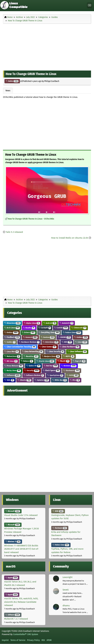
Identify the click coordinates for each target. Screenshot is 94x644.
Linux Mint (12, 352)
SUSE (73, 375)
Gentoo (48, 337)
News (8, 91)
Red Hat (51, 366)
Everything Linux (49, 332)
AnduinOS (67, 323)
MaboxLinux (12, 356)
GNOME (64, 337)
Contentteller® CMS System (26, 634)
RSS (43, 640)
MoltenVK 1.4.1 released (16, 619)
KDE (67, 342)
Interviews (51, 342)
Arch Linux (12, 328)
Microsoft (13, 511)
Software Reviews (34, 375)
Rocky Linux (13, 370)
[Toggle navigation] (90, 5)
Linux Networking (33, 352)
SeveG (66, 590)
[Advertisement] (47, 46)
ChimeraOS (79, 328)
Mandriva (31, 356)
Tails (9, 380)
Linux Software (77, 352)
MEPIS (69, 356)
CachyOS (45, 328)
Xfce (75, 380)
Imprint (5, 640)
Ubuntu (24, 380)
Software (12, 375)
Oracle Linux (45, 361)
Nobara (27, 361)
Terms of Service (18, 640)
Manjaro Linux (51, 356)
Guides (12, 81)
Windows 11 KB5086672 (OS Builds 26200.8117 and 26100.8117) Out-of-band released (22, 549)
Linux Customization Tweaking (20, 347)
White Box (60, 380)
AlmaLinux (12, 323)
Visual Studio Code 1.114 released (21, 515)
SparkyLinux (55, 375)
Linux (81, 342)
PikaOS (63, 361)
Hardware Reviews (29, 342)
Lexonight (67, 577)
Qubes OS (33, 366)
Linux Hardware (70, 347)
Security (32, 370)
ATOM (49, 640)
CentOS (61, 328)
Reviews (69, 366)
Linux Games (48, 347)
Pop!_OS (79, 361)
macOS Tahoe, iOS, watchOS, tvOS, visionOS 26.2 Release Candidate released (21, 602)
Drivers (29, 332)
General (30, 337)
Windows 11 (13, 542)
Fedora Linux (72, 332)
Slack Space (51, 370)
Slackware (72, 370)
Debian (11, 332)
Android (50, 323)
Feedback (12, 337)
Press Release (14, 366)
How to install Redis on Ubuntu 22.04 (70, 238)
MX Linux (11, 361)
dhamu (66, 606)
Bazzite (29, 328)
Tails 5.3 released (14, 232)
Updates (42, 380)
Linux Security (55, 352)
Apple (12, 578)
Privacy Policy (33, 640)
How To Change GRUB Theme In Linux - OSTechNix (31, 219)
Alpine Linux (32, 323)
